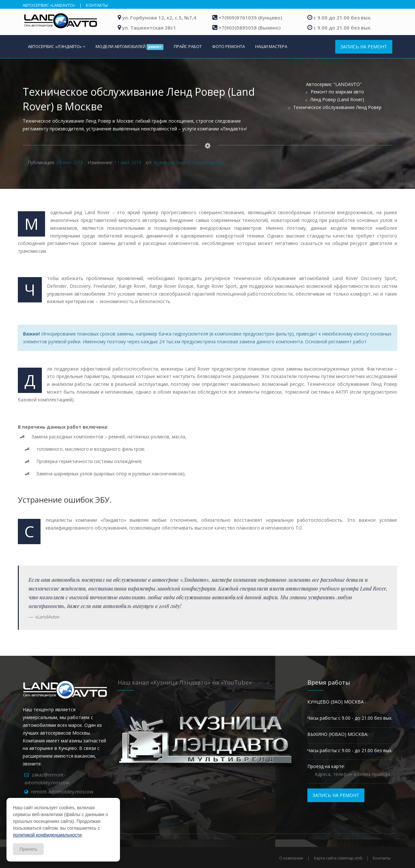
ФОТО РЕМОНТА (228, 46)
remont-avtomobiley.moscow (62, 792)
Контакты (382, 858)
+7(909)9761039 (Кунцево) (250, 18)
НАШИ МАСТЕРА (271, 46)
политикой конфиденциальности (47, 835)
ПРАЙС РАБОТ (188, 46)
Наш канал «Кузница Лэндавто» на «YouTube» (185, 682)
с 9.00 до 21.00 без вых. (343, 18)
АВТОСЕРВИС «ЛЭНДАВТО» (57, 46)
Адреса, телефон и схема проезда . (354, 774)
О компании (291, 858)
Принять (28, 849)
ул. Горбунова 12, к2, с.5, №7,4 (159, 18)
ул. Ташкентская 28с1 (149, 28)
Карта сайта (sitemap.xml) (338, 858)
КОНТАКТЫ (97, 5)
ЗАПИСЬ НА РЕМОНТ (364, 47)
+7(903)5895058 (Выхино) (249, 28)
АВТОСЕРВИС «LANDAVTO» (49, 5)
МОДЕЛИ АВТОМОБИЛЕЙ (130, 47)
